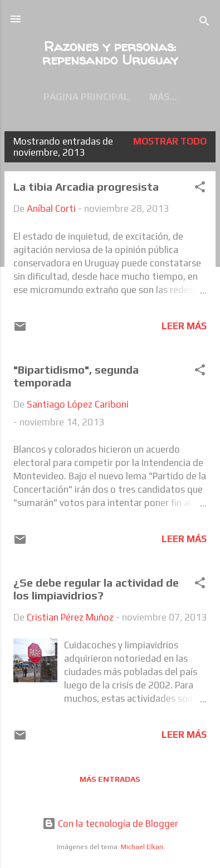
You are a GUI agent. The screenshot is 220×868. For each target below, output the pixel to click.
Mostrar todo (170, 141)
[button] (200, 189)
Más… (163, 97)
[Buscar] (204, 23)
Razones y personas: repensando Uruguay (110, 53)
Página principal (86, 97)
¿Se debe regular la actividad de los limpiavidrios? (96, 589)
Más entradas (110, 779)
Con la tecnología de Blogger (110, 824)
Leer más (184, 326)
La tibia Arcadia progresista (86, 187)
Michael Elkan (142, 847)
